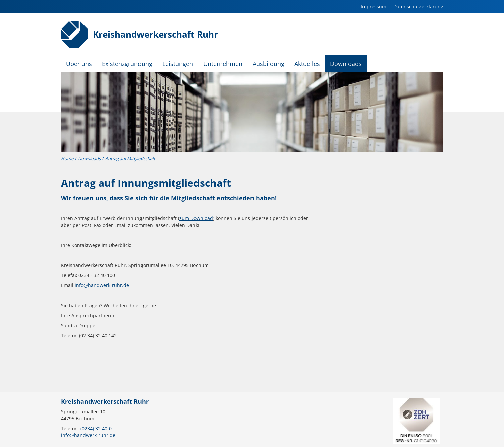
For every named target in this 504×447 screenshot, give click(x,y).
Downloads (346, 64)
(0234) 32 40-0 (96, 428)
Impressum (374, 7)
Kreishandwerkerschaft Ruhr (155, 34)
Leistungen (178, 64)
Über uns (79, 64)
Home (67, 158)
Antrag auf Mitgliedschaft (130, 158)
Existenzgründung (127, 64)
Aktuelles (307, 64)
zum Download (196, 218)
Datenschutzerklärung (418, 7)
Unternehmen (223, 64)
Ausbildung (268, 64)
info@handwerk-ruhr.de (102, 285)
